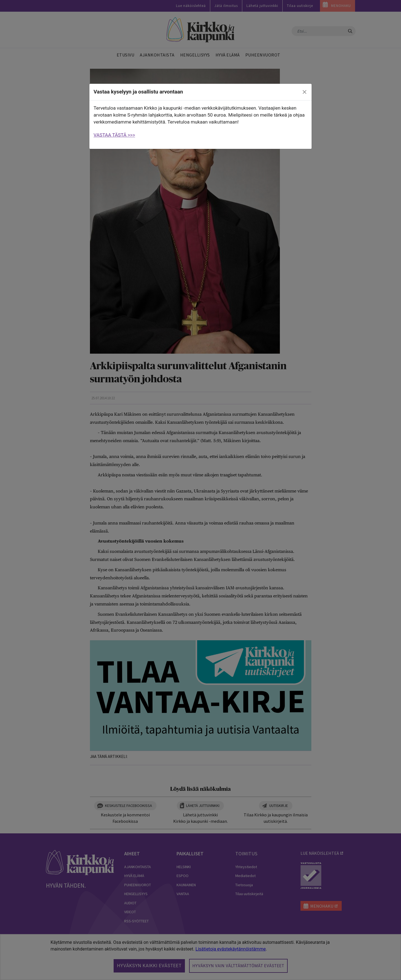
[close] (305, 92)
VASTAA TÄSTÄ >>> (114, 135)
